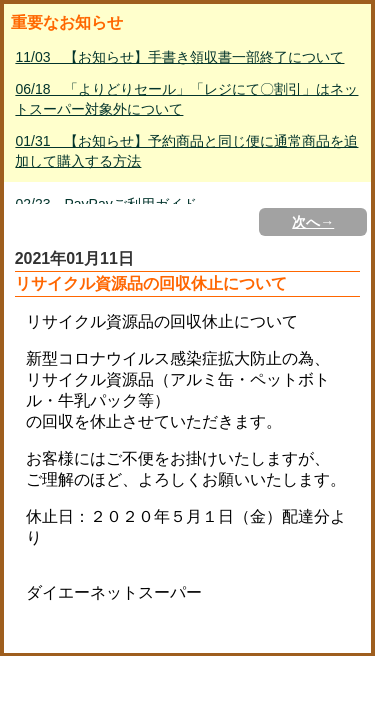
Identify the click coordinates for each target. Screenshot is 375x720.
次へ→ (313, 222)
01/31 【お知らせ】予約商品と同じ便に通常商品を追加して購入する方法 (186, 151)
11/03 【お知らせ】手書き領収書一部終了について (179, 57)
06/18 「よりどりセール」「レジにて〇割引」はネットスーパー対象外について (186, 99)
